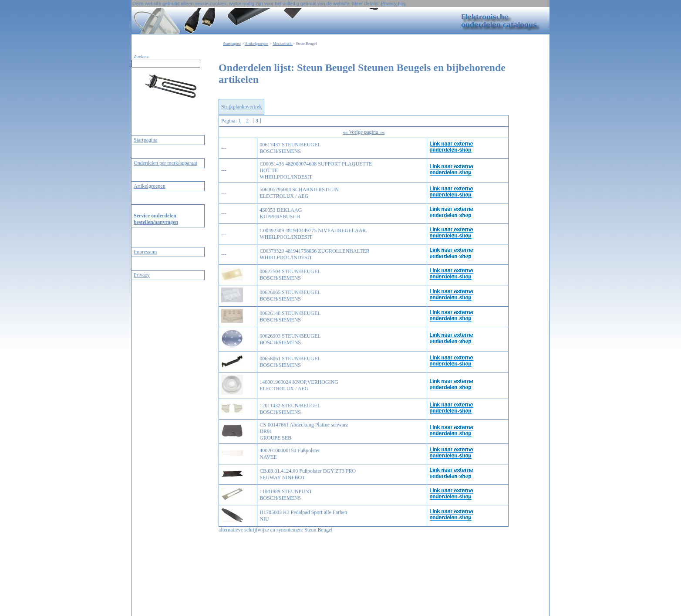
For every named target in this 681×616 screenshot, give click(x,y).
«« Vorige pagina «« (364, 132)
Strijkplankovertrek (241, 107)
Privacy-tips (393, 3)
